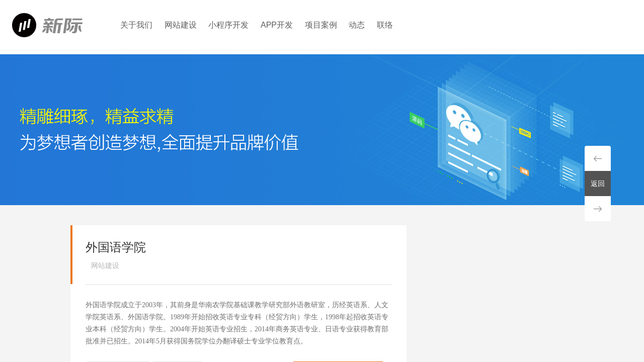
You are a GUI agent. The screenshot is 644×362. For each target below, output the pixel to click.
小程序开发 (228, 25)
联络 (385, 25)
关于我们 (136, 25)
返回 (598, 184)
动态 (357, 25)
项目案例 (321, 25)
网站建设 (181, 25)
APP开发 (277, 25)
